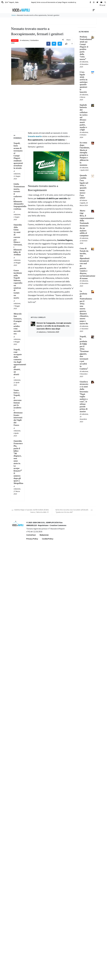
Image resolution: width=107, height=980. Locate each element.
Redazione (44, 535)
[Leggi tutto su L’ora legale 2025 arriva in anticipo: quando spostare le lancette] (84, 82)
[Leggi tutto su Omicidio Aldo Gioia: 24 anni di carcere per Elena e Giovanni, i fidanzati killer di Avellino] (18, 240)
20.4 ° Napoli (10, 2)
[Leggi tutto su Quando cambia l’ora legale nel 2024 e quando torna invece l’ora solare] (84, 187)
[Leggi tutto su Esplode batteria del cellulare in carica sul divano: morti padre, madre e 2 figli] (84, 118)
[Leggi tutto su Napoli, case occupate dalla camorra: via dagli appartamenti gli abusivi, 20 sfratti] (18, 362)
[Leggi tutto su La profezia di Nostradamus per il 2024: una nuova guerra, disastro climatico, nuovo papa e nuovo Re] (84, 307)
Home (14, 15)
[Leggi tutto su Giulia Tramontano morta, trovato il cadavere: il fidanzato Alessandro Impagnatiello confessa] (18, 197)
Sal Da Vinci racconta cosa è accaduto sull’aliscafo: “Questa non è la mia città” (72, 511)
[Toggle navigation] (94, 10)
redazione (25, 40)
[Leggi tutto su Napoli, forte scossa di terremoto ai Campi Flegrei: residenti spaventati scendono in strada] (18, 156)
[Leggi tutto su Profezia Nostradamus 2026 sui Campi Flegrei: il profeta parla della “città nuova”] (84, 48)
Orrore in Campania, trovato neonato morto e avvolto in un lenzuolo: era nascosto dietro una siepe (54, 326)
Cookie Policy (48, 539)
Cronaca (15, 40)
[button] (105, 2)
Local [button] (102, 5)
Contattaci (31, 535)
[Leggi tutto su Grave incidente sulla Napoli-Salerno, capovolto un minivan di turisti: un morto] (18, 284)
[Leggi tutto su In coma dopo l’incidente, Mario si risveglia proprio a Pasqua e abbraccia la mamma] (84, 154)
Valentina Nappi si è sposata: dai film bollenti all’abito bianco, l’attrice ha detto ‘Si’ (32, 511)
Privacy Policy (32, 539)
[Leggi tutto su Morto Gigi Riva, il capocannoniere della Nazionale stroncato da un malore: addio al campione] (84, 223)
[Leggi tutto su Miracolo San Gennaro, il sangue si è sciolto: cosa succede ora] (18, 324)
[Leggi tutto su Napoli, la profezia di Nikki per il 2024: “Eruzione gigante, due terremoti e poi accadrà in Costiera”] (84, 353)
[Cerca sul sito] (90, 2)
